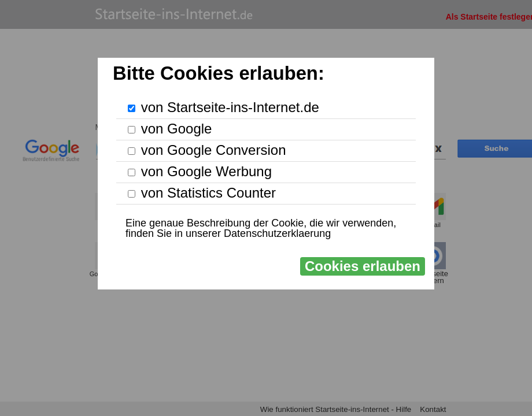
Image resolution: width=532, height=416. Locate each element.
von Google (177, 129)
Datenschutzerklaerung (277, 233)
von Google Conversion (214, 150)
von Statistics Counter (208, 193)
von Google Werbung (206, 171)
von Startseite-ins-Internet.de (230, 107)
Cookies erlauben (363, 266)
